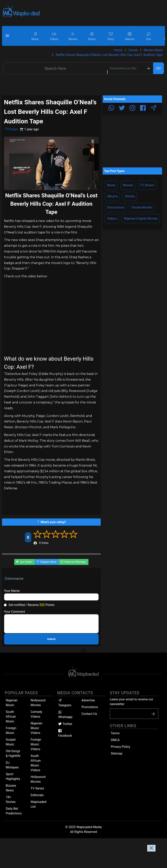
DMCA (115, 740)
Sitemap (117, 753)
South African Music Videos (36, 763)
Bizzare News (11, 788)
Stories (130, 196)
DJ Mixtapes (12, 765)
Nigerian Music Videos (37, 728)
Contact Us (89, 714)
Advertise (88, 700)
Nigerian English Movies (141, 218)
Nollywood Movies (38, 703)
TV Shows (147, 185)
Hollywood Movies (38, 779)
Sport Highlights (13, 776)
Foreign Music (11, 730)
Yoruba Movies (142, 207)
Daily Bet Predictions (14, 811)
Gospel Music (11, 742)
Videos (112, 218)
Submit (51, 639)
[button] (8, 36)
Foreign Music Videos (36, 744)
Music (111, 185)
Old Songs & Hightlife (13, 753)
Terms (115, 733)
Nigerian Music (12, 703)
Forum (11, 129)
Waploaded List (39, 804)
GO (158, 68)
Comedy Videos (37, 714)
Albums (112, 196)
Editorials (37, 795)
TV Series (37, 788)
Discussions (116, 207)
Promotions (90, 707)
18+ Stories (11, 799)
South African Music (11, 717)
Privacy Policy (121, 747)
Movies (128, 185)
